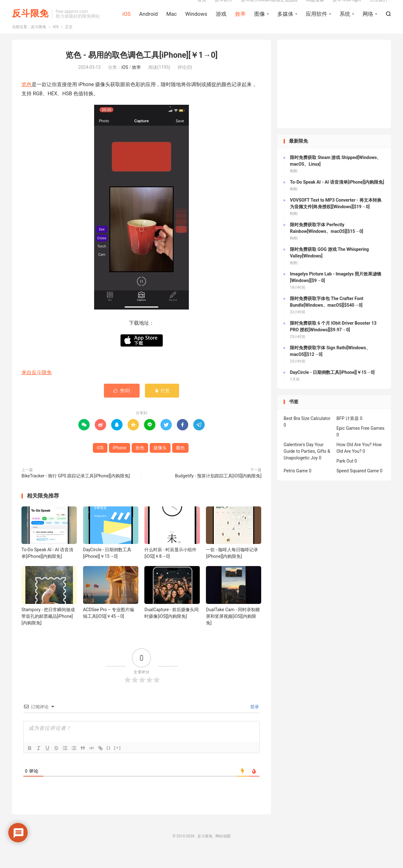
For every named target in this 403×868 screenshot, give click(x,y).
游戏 (221, 22)
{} (109, 762)
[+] (117, 762)
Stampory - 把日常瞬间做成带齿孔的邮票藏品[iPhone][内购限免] (48, 630)
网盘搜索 (315, 8)
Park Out (345, 475)
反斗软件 (224, 8)
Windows (196, 22)
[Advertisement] (334, 98)
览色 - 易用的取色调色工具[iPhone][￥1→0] (141, 69)
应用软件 (316, 22)
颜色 (180, 462)
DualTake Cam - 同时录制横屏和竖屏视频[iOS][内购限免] (233, 630)
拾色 (140, 462)
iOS (127, 22)
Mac (172, 22)
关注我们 (378, 8)
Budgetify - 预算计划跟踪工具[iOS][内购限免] (218, 490)
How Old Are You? (354, 459)
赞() (122, 405)
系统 (345, 22)
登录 (254, 721)
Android (148, 22)
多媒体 (285, 22)
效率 (240, 22)
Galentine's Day (299, 459)
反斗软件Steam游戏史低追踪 (269, 8)
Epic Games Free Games (360, 442)
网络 (368, 22)
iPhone (120, 462)
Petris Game (296, 485)
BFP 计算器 (348, 433)
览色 (27, 99)
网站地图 (223, 850)
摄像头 (160, 462)
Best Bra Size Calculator (307, 433)
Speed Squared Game (358, 485)
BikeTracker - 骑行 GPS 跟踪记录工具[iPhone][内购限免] (76, 490)
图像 (260, 22)
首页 (202, 8)
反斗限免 (30, 22)
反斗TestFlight (347, 8)
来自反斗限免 (37, 387)
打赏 (162, 405)
